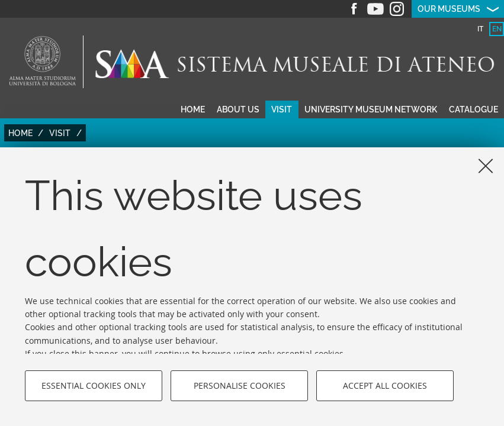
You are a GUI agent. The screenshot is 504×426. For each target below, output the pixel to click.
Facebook (354, 9)
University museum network (371, 109)
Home (193, 109)
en (497, 29)
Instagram (397, 9)
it (480, 29)
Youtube (375, 9)
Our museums (449, 9)
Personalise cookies (240, 385)
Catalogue (473, 109)
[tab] (480, 29)
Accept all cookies (385, 385)
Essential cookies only (94, 385)
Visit (282, 109)
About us (238, 109)
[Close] (486, 166)
